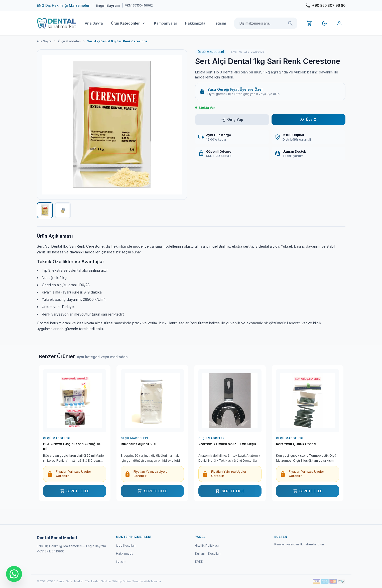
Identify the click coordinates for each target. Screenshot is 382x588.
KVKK (199, 562)
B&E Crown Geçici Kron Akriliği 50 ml (72, 446)
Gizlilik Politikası (207, 546)
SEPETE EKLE (75, 491)
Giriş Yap (232, 120)
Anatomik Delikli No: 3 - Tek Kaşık (227, 444)
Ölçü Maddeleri (69, 41)
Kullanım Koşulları (208, 554)
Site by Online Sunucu (128, 581)
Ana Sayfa (94, 23)
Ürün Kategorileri (129, 23)
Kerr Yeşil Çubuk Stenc (296, 444)
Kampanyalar (166, 23)
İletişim (220, 23)
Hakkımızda (195, 23)
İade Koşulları (126, 546)
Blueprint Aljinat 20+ (139, 444)
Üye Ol (308, 120)
